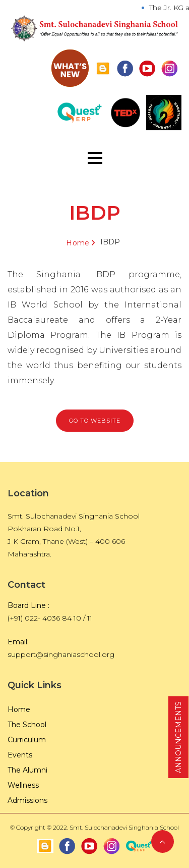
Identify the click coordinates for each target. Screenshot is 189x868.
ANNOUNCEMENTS (178, 737)
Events (20, 755)
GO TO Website (95, 421)
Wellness (23, 785)
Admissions (27, 800)
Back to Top (163, 841)
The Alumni (27, 770)
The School (27, 725)
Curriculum (27, 740)
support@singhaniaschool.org (61, 654)
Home (78, 243)
